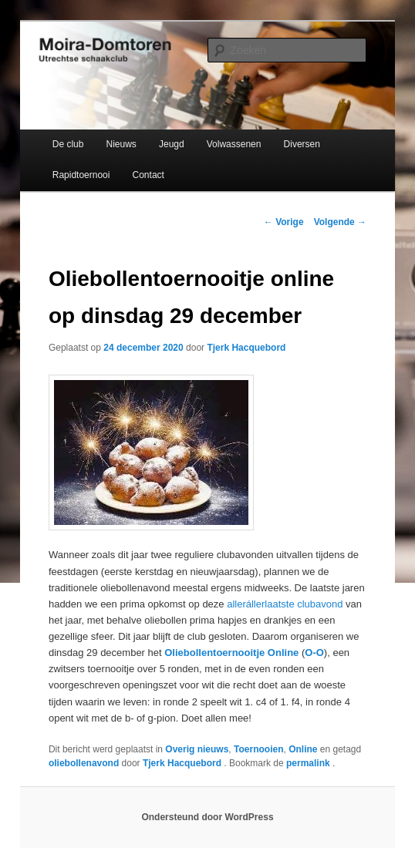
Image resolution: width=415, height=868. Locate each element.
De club (68, 144)
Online (303, 749)
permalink (309, 763)
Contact (148, 175)
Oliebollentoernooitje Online (231, 653)
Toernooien (258, 749)
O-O (314, 653)
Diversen (302, 144)
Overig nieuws (197, 749)
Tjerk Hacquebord (246, 348)
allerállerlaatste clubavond (285, 604)
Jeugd (172, 144)
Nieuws (121, 144)
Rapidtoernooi (81, 175)
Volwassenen (234, 144)
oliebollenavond (84, 763)
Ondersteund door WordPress (207, 817)
